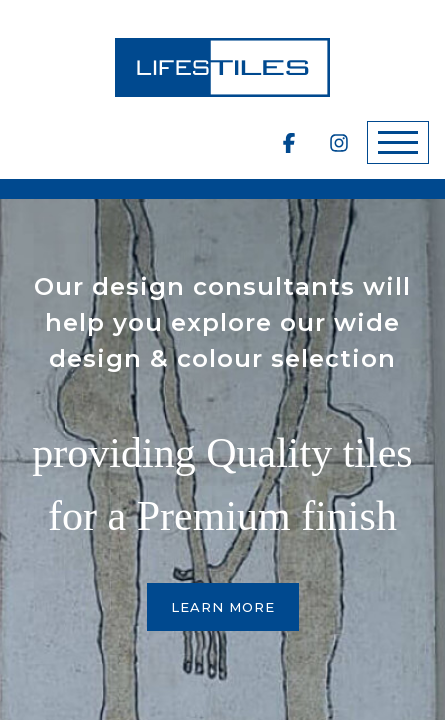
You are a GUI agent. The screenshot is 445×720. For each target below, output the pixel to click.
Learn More (223, 607)
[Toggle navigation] (398, 142)
